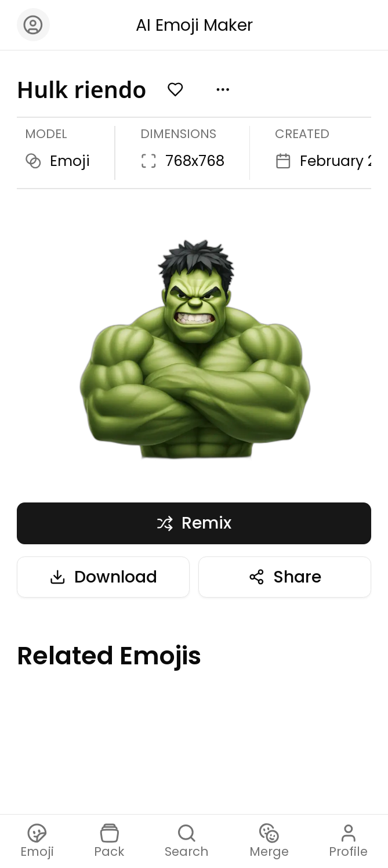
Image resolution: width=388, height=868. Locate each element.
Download (103, 577)
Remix (194, 523)
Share (285, 577)
